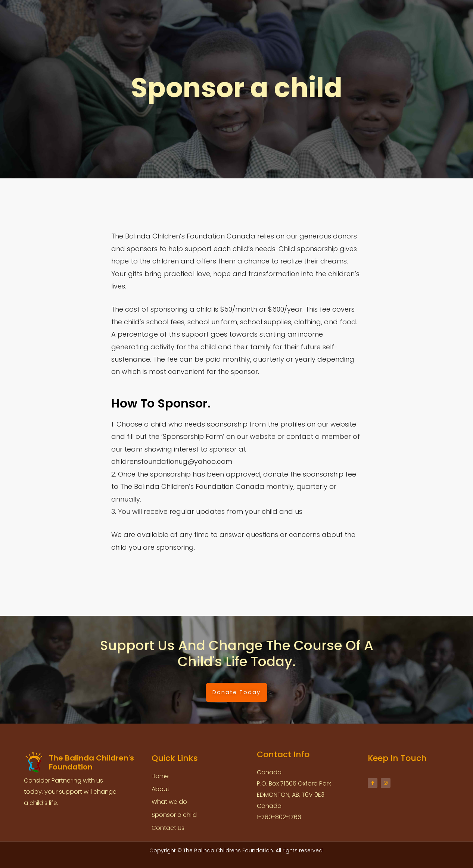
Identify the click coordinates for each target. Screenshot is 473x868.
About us (178, 15)
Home (147, 15)
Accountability (304, 15)
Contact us (347, 15)
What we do (219, 15)
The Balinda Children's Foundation (65, 16)
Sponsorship (260, 15)
